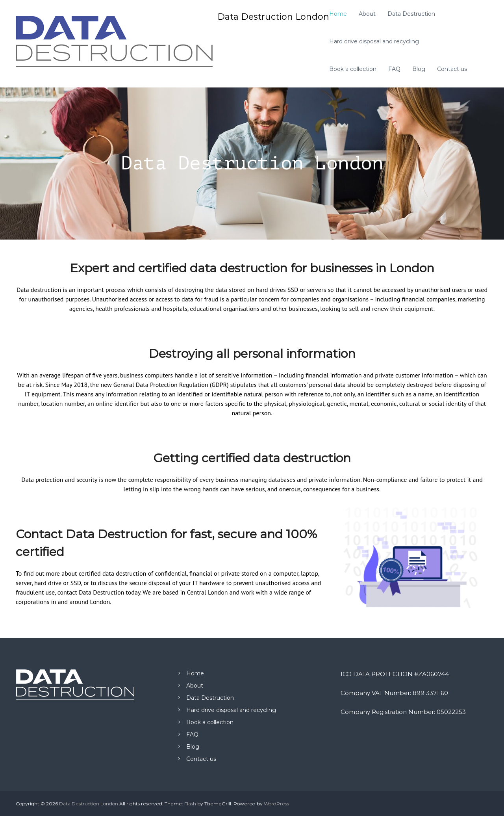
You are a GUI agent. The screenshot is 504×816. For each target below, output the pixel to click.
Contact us (452, 69)
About (367, 14)
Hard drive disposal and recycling (374, 41)
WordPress (276, 804)
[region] (252, 164)
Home (338, 14)
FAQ (394, 69)
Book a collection (353, 69)
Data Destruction (411, 14)
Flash (190, 804)
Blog (419, 69)
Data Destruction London (273, 17)
